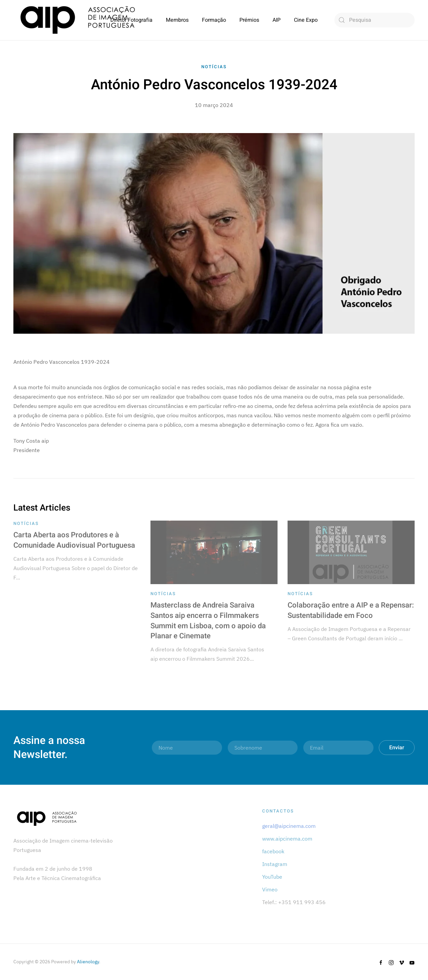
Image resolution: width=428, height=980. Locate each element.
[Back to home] (78, 20)
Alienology (88, 962)
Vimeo (270, 889)
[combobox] (374, 20)
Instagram (275, 864)
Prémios (249, 20)
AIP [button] (277, 20)
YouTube (272, 877)
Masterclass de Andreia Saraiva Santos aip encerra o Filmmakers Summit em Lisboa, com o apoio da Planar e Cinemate (208, 621)
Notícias (214, 67)
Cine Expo (306, 20)
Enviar (397, 748)
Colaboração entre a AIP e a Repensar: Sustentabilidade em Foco (351, 610)
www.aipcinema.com (287, 839)
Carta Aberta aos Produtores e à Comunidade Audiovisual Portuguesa (74, 540)
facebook (273, 851)
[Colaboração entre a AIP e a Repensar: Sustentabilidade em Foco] (351, 552)
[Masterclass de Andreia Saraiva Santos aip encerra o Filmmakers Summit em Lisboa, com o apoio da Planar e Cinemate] (214, 552)
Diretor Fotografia (131, 20)
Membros (177, 20)
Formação (214, 20)
